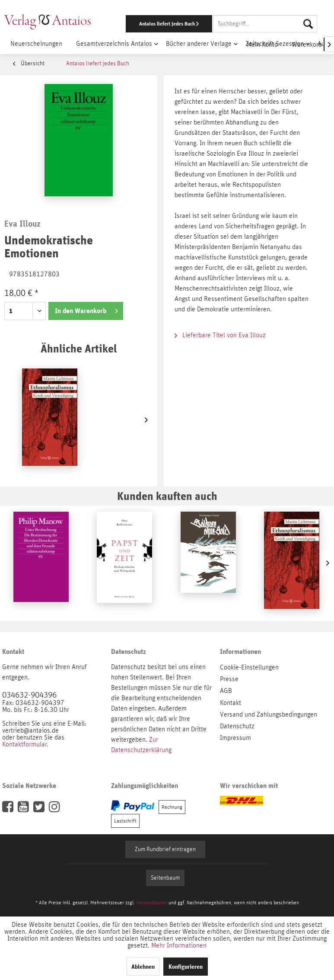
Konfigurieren (186, 967)
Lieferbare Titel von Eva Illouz (220, 335)
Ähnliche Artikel (79, 348)
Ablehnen (143, 967)
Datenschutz (237, 726)
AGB (226, 691)
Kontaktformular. (25, 744)
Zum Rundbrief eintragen (165, 849)
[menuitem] (217, 24)
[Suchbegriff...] (265, 24)
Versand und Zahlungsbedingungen (269, 714)
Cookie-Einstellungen (249, 667)
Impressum (235, 738)
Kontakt (231, 703)
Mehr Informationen (179, 945)
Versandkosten (152, 903)
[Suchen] (308, 24)
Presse (229, 679)
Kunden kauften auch (167, 496)
